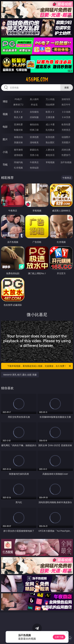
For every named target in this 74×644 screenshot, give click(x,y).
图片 (5, 139)
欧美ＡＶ (50, 112)
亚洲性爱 (18, 124)
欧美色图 (50, 137)
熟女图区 (50, 142)
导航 (5, 165)
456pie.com (37, 80)
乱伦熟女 (50, 130)
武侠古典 (66, 150)
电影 (5, 127)
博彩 (5, 101)
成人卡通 (50, 124)
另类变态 (66, 130)
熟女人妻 (18, 117)
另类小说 (34, 155)
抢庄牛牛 (66, 105)
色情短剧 (34, 168)
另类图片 (66, 142)
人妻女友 (50, 150)
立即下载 (59, 637)
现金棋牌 (50, 105)
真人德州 (34, 99)
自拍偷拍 (34, 112)
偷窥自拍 (18, 137)
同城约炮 (18, 162)
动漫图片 (66, 137)
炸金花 (34, 105)
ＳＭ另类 (66, 117)
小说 (5, 152)
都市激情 (18, 150)
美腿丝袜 (18, 142)
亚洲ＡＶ (18, 112)
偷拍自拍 (34, 124)
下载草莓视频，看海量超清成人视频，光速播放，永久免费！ (39, 366)
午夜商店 (34, 162)
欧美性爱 (66, 124)
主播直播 (50, 117)
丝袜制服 (34, 117)
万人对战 (50, 99)
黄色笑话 (50, 155)
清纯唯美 (34, 142)
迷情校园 (18, 155)
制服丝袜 (18, 130)
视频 (5, 114)
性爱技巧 (66, 155)
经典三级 (34, 130)
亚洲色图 (34, 137)
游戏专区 (66, 99)
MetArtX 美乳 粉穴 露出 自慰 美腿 (20, 375)
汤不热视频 (66, 162)
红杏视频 (18, 168)
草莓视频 (50, 162)
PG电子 (18, 99)
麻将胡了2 (18, 105)
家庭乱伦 (34, 150)
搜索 (67, 87)
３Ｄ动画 (66, 112)
